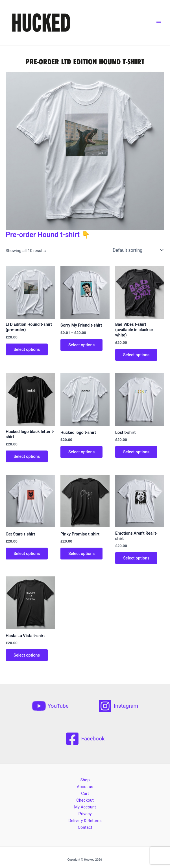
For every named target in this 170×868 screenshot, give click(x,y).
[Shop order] (137, 250)
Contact (85, 827)
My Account (85, 807)
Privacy (85, 814)
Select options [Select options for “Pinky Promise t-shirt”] (81, 554)
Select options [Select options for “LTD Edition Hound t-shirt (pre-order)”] (27, 349)
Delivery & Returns (85, 821)
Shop (85, 780)
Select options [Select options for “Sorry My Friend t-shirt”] (81, 345)
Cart (85, 793)
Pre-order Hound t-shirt (43, 235)
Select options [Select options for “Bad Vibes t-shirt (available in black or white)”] (136, 355)
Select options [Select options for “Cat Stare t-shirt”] (27, 554)
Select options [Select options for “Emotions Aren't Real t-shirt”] (136, 558)
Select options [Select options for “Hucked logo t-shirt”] (81, 452)
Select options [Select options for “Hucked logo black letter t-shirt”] (27, 456)
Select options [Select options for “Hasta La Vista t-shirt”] (27, 655)
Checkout (85, 800)
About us (85, 787)
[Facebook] (85, 739)
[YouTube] (50, 706)
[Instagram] (118, 706)
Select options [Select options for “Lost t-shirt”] (136, 452)
